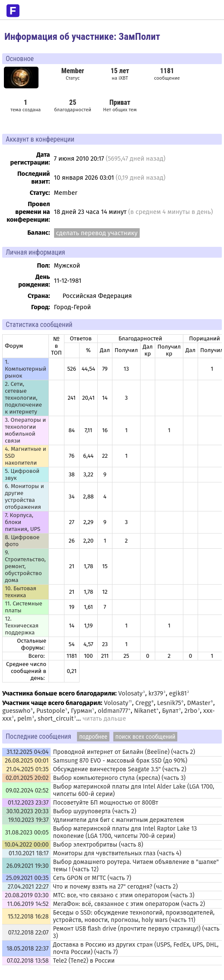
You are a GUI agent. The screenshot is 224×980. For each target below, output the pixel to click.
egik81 (178, 693)
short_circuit (56, 718)
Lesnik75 (169, 703)
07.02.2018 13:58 (28, 961)
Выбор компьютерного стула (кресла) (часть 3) (119, 778)
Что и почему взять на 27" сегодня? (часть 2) (115, 887)
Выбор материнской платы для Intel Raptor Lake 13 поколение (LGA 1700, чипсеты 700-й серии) (125, 832)
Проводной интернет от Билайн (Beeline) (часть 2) (124, 752)
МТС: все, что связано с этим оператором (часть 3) (123, 895)
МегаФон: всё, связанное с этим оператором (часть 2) (129, 904)
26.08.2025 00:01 (27, 761)
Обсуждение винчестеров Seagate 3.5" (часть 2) (119, 769)
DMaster (199, 703)
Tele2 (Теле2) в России (84, 961)
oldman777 (113, 711)
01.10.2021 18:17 (29, 853)
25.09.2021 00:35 (27, 878)
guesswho (16, 711)
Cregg (143, 703)
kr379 (156, 693)
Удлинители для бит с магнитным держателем (118, 820)
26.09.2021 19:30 (28, 866)
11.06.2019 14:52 (28, 904)
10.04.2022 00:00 (26, 845)
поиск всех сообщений (146, 737)
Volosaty (131, 693)
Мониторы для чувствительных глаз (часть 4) (117, 853)
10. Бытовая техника (21, 592)
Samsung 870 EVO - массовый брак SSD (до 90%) (120, 761)
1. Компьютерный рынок (26, 369)
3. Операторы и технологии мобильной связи (25, 430)
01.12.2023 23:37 (28, 803)
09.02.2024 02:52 (27, 791)
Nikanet (145, 711)
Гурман (82, 711)
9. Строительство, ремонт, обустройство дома (25, 566)
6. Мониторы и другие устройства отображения (24, 497)
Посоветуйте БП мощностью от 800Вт (105, 803)
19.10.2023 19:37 (29, 820)
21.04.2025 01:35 (28, 769)
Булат (170, 711)
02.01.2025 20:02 (27, 778)
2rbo (191, 711)
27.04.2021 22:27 (28, 887)
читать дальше (104, 718)
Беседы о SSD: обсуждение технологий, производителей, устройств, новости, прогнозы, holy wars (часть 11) (134, 916)
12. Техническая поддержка (22, 626)
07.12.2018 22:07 (29, 933)
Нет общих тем (120, 105)
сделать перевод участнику (97, 233)
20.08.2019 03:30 (27, 895)
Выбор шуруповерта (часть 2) (94, 811)
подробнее (93, 737)
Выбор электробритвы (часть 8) (98, 845)
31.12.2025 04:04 (27, 752)
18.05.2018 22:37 (28, 949)
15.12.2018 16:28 (28, 917)
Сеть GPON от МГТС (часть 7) (92, 878)
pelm (25, 718)
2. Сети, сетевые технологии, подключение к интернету (23, 398)
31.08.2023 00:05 (27, 833)
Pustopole (51, 711)
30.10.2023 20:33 (27, 811)
